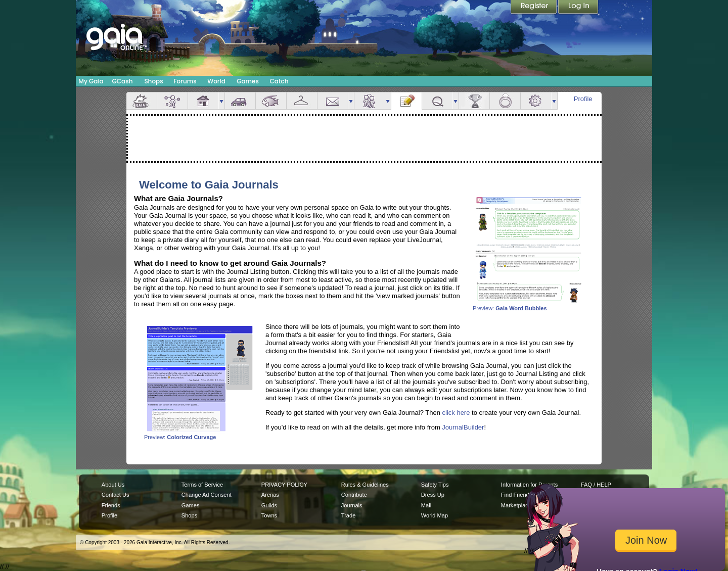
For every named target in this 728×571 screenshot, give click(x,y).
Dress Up (433, 495)
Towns (269, 515)
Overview (142, 101)
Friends (370, 101)
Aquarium (271, 101)
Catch (279, 81)
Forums (185, 81)
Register (534, 8)
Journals (352, 505)
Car (240, 101)
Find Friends (516, 495)
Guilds (269, 505)
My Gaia (91, 81)
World (216, 81)
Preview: (528, 306)
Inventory (302, 101)
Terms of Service (202, 485)
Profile (583, 99)
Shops (153, 81)
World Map (435, 515)
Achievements (474, 101)
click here (456, 413)
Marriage (505, 101)
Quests (437, 101)
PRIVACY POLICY (284, 485)
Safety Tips (435, 485)
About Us (113, 485)
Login (578, 8)
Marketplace (516, 505)
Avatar (172, 101)
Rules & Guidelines (365, 485)
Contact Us (116, 495)
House (203, 101)
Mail (333, 101)
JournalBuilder (463, 427)
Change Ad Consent (207, 495)
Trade (348, 515)
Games (248, 81)
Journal (406, 101)
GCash (123, 81)
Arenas (270, 495)
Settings (536, 101)
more (221, 101)
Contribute (354, 495)
